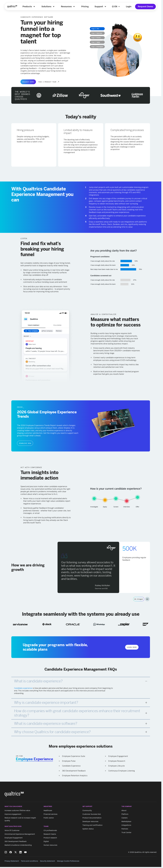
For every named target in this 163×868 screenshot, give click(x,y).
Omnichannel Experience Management (20, 834)
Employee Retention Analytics (75, 776)
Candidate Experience (71, 766)
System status (88, 829)
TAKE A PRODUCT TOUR (47, 82)
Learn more (132, 647)
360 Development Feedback (74, 771)
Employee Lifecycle (117, 766)
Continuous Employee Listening (122, 771)
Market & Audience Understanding (18, 845)
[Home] (12, 7)
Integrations (126, 825)
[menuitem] (29, 7)
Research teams (50, 834)
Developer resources (90, 821)
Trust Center (126, 832)
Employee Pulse (69, 761)
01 (139, 599)
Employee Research (117, 761)
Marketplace (126, 821)
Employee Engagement (118, 756)
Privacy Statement (12, 861)
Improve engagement (13, 814)
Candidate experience (23, 688)
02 (147, 599)
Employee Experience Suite (74, 756)
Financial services (50, 814)
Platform (125, 814)
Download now (25, 443)
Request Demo (145, 6)
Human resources (50, 845)
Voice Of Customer (12, 831)
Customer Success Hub (92, 814)
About (124, 810)
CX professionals (50, 831)
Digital (46, 842)
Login (129, 6)
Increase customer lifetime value (17, 810)
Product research (50, 838)
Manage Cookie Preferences (68, 861)
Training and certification (92, 825)
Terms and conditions (29, 861)
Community (87, 810)
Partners (125, 829)
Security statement (48, 861)
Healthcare (48, 810)
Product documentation (92, 818)
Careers (124, 818)
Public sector (49, 818)
